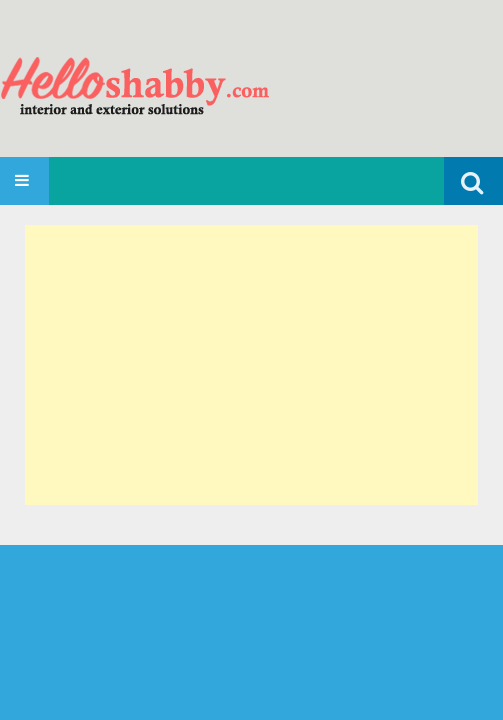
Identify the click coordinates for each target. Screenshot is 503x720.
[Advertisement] (251, 365)
